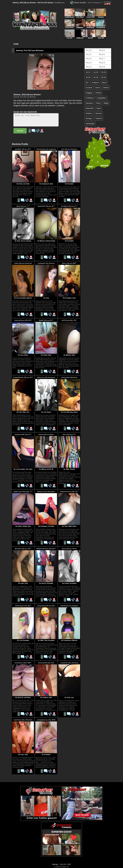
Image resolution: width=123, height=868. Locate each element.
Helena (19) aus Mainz (46, 434)
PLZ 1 (89, 54)
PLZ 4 (89, 67)
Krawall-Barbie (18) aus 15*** (23, 377)
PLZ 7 (102, 58)
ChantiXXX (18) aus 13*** (46, 206)
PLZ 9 (102, 67)
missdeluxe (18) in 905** (23, 663)
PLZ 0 (89, 50)
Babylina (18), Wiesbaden (46, 492)
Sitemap (55, 864)
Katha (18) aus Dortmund (23, 263)
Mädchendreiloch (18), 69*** (46, 549)
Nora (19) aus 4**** (69, 434)
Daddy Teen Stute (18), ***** (23, 492)
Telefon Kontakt (80, 3)
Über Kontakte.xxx (95, 3)
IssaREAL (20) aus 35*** (23, 149)
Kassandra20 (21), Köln (46, 663)
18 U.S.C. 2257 (65, 864)
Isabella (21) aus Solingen (69, 606)
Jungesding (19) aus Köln (46, 606)
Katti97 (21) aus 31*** (46, 320)
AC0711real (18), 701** (69, 320)
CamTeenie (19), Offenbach (23, 720)
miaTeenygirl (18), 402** (23, 606)
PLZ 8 (102, 63)
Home (16, 44)
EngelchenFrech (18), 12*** (69, 492)
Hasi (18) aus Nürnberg (69, 149)
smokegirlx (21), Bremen (46, 263)
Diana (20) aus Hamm (69, 549)
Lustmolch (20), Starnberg (69, 663)
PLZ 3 (89, 63)
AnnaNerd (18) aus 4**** (69, 206)
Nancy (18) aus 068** (69, 263)
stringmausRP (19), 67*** (23, 434)
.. (29, 253)
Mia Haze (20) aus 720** (23, 549)
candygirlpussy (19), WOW (46, 720)
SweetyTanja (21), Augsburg (46, 149)
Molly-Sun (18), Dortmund (46, 377)
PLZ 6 (102, 54)
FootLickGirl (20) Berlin (69, 377)
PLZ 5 (102, 50)
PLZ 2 (89, 58)
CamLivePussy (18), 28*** (23, 320)
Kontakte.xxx (60, 3)
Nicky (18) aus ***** (23, 206)
